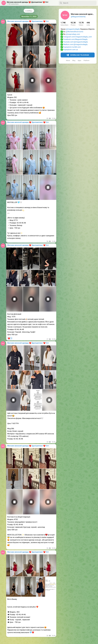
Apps (79, 60)
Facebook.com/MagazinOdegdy (75, 39)
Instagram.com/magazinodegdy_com (78, 37)
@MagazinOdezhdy (78, 17)
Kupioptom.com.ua (71, 50)
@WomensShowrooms (75, 32)
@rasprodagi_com (73, 34)
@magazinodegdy (73, 29)
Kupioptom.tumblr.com (72, 47)
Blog (74, 60)
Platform (86, 60)
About (68, 60)
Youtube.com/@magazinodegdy (76, 42)
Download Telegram (78, 55)
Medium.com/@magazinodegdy (75, 44)
